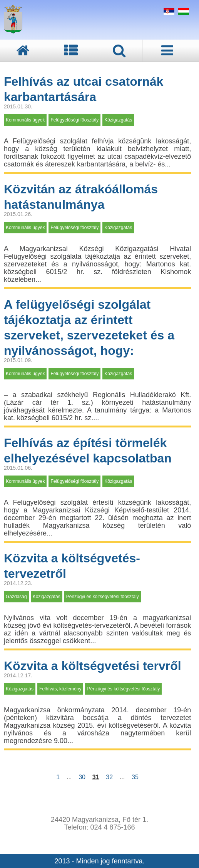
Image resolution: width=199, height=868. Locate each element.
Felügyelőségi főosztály (74, 120)
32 (109, 777)
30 (82, 777)
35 (135, 777)
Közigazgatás (118, 120)
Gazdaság (16, 597)
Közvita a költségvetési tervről (93, 666)
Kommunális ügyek (25, 120)
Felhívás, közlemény (60, 689)
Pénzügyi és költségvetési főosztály (103, 597)
